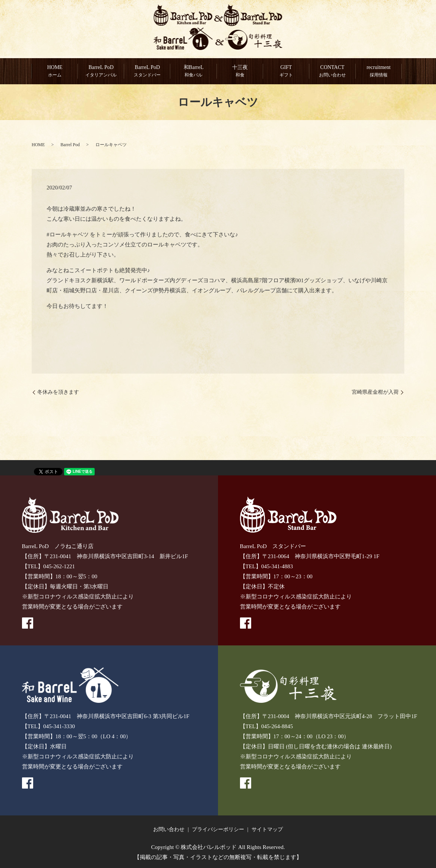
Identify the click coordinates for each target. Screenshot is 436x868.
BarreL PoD (101, 72)
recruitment (379, 72)
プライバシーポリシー (218, 829)
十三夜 (240, 72)
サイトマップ (267, 829)
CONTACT (332, 72)
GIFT (286, 72)
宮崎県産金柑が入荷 (375, 392)
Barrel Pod (70, 145)
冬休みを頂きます (58, 392)
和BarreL (193, 72)
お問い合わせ (169, 829)
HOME (55, 72)
